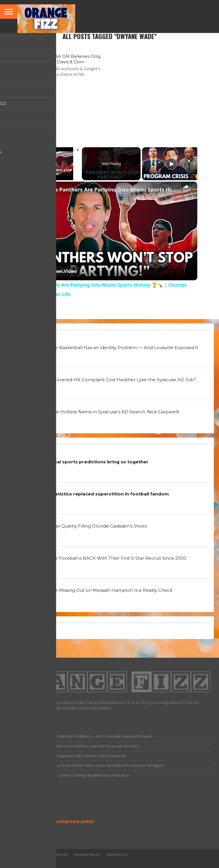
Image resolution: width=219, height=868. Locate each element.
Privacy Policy (21, 816)
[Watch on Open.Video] (51, 272)
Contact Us (117, 855)
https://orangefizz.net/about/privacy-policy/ (51, 821)
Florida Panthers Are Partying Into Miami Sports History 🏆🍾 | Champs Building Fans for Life (109, 189)
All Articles (34, 855)
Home (12, 855)
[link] (31, 191)
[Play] (171, 164)
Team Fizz (59, 855)
